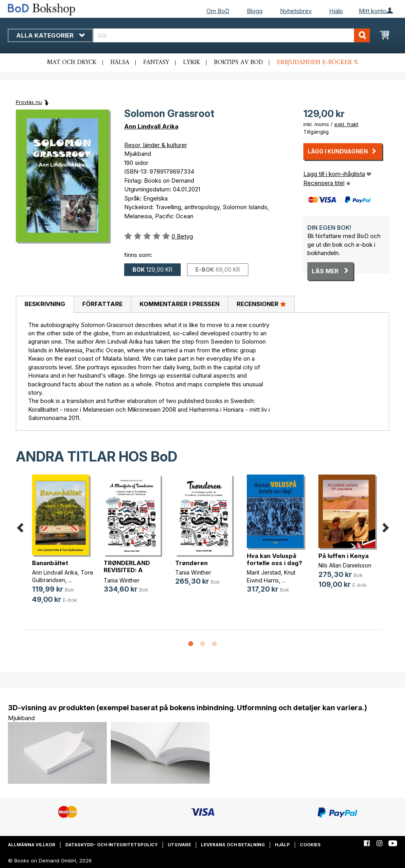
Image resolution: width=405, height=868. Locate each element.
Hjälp (336, 11)
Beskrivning (45, 304)
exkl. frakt (346, 124)
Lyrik (192, 62)
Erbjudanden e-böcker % (318, 62)
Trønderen (191, 563)
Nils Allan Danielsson (345, 565)
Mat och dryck (72, 62)
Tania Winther (122, 580)
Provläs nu (29, 102)
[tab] (45, 304)
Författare (102, 304)
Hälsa (120, 62)
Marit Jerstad (264, 572)
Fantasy (156, 62)
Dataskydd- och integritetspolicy (112, 845)
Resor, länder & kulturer (156, 145)
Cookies (310, 845)
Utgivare (179, 845)
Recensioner (261, 304)
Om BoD (218, 11)
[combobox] (232, 35)
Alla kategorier (50, 35)
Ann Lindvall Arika (151, 126)
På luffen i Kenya (343, 556)
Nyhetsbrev (296, 11)
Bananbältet (50, 563)
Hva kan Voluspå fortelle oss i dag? (274, 559)
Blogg (255, 11)
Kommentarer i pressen (180, 304)
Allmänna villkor (32, 845)
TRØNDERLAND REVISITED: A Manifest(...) (127, 570)
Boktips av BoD (238, 62)
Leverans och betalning (233, 845)
